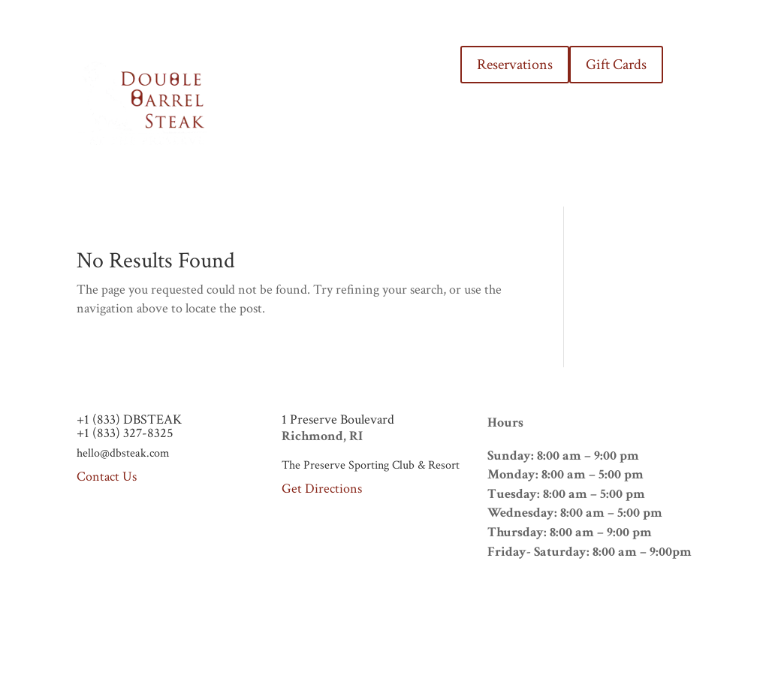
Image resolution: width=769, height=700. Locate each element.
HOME (285, 74)
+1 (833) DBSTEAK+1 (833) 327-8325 (129, 426)
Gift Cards (616, 65)
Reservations (515, 65)
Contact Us (107, 477)
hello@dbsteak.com (123, 453)
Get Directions (322, 489)
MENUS (337, 74)
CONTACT (406, 131)
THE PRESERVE (409, 74)
